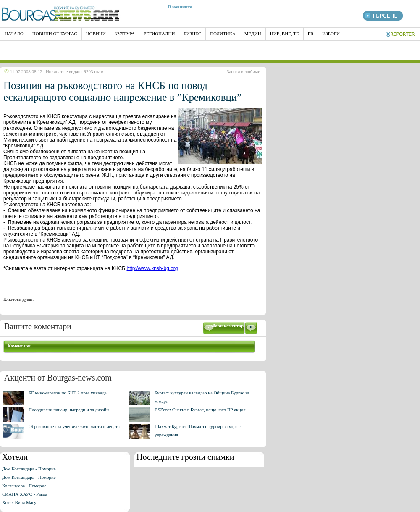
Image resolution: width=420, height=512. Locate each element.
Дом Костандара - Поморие (29, 469)
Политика (223, 34)
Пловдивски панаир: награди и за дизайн (69, 410)
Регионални (159, 34)
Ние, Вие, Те (285, 34)
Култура (125, 34)
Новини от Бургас (55, 34)
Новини (96, 34)
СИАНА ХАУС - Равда (25, 494)
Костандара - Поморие (24, 486)
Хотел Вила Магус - (22, 502)
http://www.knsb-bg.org (152, 268)
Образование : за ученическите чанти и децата (74, 426)
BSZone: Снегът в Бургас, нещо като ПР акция (200, 410)
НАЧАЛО (14, 34)
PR (311, 34)
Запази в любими (244, 71)
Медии (253, 34)
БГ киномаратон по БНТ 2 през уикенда (68, 393)
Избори (331, 34)
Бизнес (192, 34)
